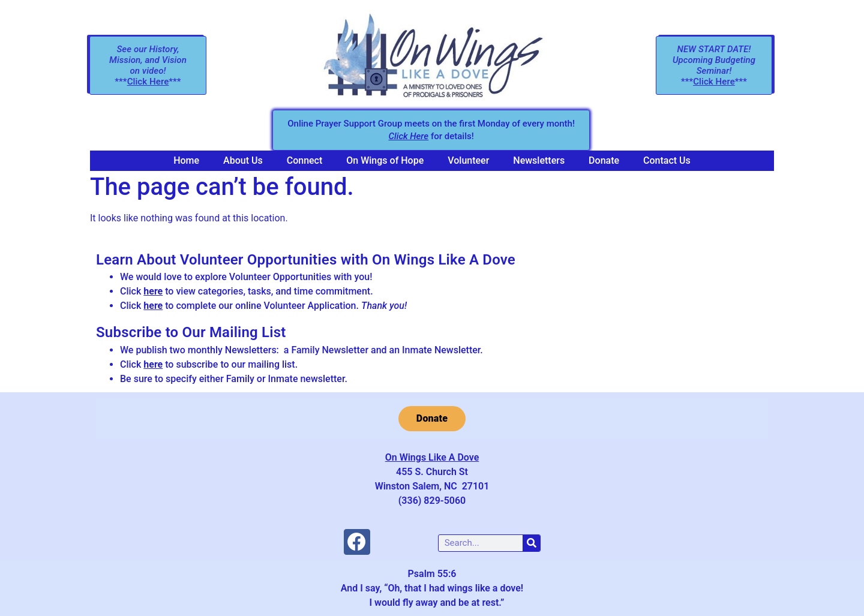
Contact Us (667, 160)
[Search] (531, 543)
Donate (604, 160)
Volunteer (468, 160)
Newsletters (539, 160)
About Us (243, 160)
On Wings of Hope (385, 160)
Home (186, 160)
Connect (305, 160)
